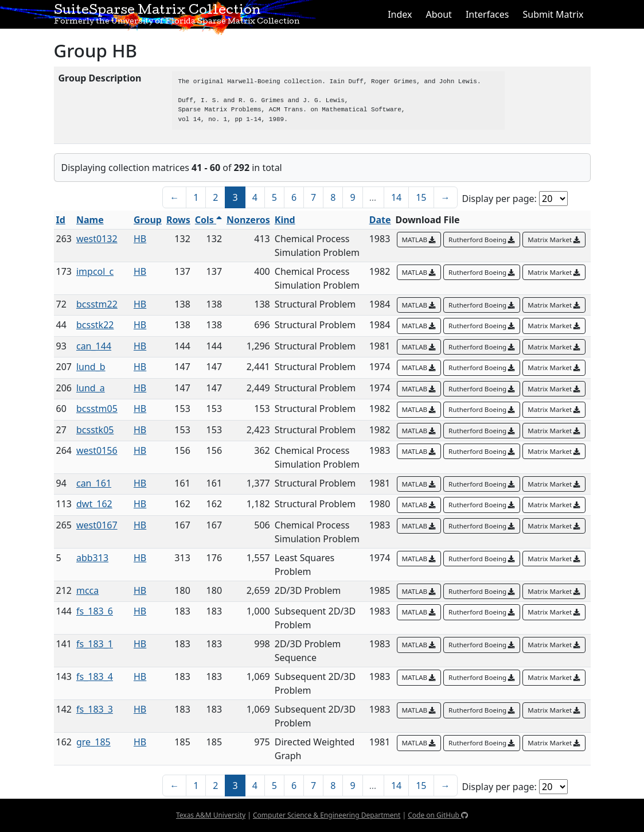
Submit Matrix (553, 14)
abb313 (92, 558)
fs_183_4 (95, 677)
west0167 (97, 525)
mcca (87, 590)
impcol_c (95, 271)
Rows (178, 220)
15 (421, 197)
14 (396, 197)
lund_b (91, 367)
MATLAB (419, 240)
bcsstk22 (95, 325)
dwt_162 (94, 504)
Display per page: (499, 199)
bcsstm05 (97, 409)
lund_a (91, 388)
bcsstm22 (97, 304)
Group (148, 220)
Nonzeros (248, 220)
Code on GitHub (438, 815)
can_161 (94, 483)
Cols (208, 220)
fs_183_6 (95, 611)
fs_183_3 (95, 709)
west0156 (97, 450)
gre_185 (93, 742)
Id (61, 220)
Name (90, 220)
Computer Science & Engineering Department (327, 815)
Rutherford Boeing (482, 240)
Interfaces (487, 14)
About (438, 14)
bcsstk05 (95, 430)
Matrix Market (554, 240)
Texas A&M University (211, 815)
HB (140, 239)
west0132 (97, 239)
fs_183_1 (95, 644)
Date (380, 220)
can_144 (94, 346)
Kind (285, 220)
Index (400, 14)
